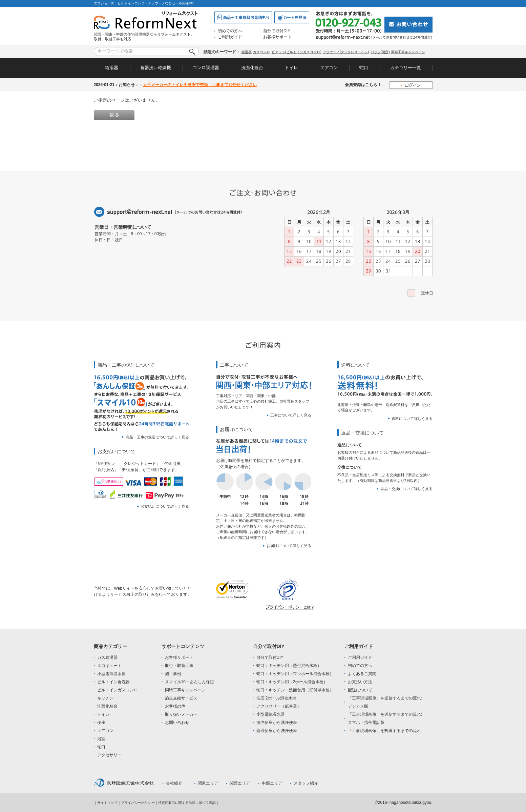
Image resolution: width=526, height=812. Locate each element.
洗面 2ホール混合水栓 (276, 698)
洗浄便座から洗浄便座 (277, 723)
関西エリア (240, 783)
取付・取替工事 (179, 666)
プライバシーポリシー (138, 803)
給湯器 (247, 52)
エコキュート (109, 666)
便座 (101, 723)
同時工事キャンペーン (408, 52)
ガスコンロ (261, 52)
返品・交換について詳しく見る (406, 489)
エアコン (329, 68)
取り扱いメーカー (181, 714)
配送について (360, 690)
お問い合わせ (177, 723)
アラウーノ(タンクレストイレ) (346, 52)
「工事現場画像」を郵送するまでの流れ (384, 731)
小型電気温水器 (111, 674)
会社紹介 (174, 783)
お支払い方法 (360, 682)
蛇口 (364, 68)
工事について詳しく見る (291, 415)
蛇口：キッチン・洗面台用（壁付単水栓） (295, 690)
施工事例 (173, 674)
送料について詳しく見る (412, 419)
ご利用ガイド (230, 37)
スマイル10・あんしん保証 (190, 682)
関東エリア (208, 783)
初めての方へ (230, 31)
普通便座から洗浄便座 (277, 731)
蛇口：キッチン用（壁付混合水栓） (289, 666)
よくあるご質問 (362, 674)
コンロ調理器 (206, 68)
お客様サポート (277, 37)
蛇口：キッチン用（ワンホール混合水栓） (295, 674)
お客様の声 (175, 706)
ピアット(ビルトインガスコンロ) (297, 52)
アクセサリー (109, 755)
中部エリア (272, 783)
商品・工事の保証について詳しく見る (157, 437)
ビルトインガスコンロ (118, 690)
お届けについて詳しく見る (289, 546)
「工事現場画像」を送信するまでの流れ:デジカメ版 (385, 702)
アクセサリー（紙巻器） (279, 706)
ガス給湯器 (107, 657)
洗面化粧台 (252, 68)
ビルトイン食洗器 (113, 682)
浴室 (101, 739)
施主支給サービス (181, 698)
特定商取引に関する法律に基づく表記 (187, 803)
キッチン (105, 698)
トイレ (291, 68)
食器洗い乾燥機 (156, 68)
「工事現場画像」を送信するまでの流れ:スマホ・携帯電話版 (385, 718)
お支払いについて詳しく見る (165, 506)
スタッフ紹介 (306, 783)
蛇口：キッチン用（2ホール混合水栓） (292, 682)
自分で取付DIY (277, 31)
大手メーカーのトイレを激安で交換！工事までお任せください (200, 85)
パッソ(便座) (380, 52)
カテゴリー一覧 (406, 68)
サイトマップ (107, 803)
